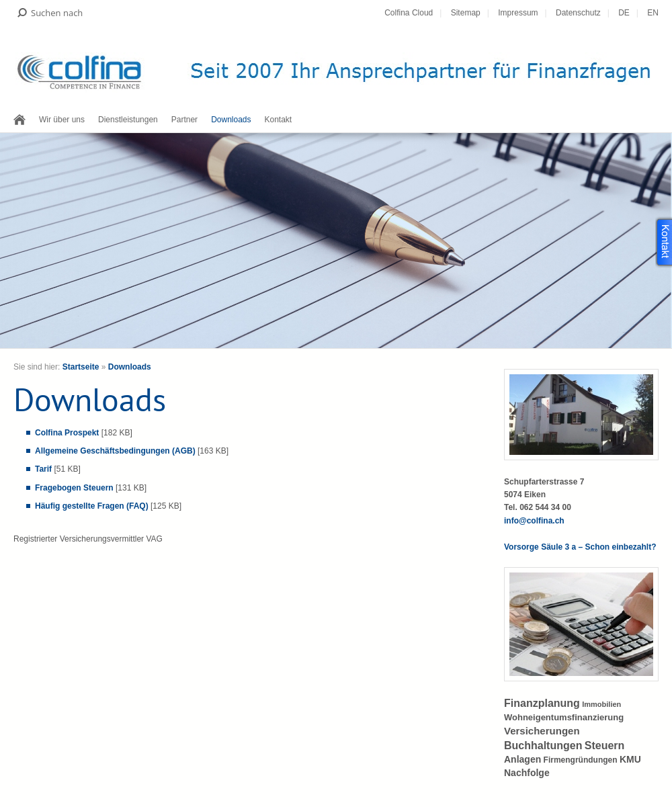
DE (624, 13)
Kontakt (279, 120)
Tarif (43, 469)
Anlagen (522, 759)
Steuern (605, 746)
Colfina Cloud (409, 13)
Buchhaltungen (543, 746)
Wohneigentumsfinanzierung (564, 717)
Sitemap (466, 13)
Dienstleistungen (128, 120)
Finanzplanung (542, 703)
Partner (184, 120)
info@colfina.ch (534, 521)
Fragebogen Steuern (74, 488)
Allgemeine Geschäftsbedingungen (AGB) (115, 451)
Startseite (81, 367)
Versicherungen (542, 731)
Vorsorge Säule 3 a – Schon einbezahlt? (580, 547)
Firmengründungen (581, 760)
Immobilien (601, 704)
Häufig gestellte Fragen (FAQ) (92, 506)
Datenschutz (578, 13)
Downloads (231, 120)
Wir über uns (62, 120)
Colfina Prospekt (67, 433)
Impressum (518, 13)
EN (653, 13)
